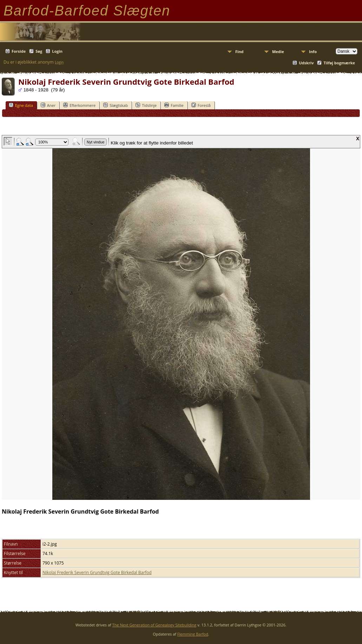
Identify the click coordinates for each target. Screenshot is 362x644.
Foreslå (201, 105)
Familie (174, 105)
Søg (39, 51)
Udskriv (306, 63)
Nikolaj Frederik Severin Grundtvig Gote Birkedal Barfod (97, 572)
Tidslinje (146, 105)
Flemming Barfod (193, 634)
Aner (48, 105)
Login (57, 51)
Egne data (21, 105)
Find (239, 51)
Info (313, 51)
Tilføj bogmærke (339, 63)
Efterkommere (79, 105)
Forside (19, 51)
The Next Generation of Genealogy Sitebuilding (154, 625)
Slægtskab (116, 105)
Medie (278, 51)
